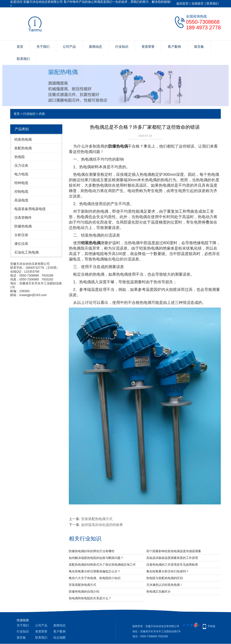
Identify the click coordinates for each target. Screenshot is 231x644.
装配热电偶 (23, 148)
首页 (20, 47)
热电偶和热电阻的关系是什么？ (90, 598)
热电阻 (20, 157)
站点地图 (59, 637)
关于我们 (43, 47)
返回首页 (182, 3)
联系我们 (213, 3)
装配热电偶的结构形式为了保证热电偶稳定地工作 (102, 565)
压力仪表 (21, 166)
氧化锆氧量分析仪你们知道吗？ (168, 571)
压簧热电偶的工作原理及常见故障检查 (172, 565)
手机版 (211, 626)
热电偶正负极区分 (158, 591)
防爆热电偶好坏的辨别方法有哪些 (92, 551)
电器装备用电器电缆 (30, 209)
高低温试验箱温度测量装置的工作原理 (172, 558)
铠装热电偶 (23, 139)
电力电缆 (21, 174)
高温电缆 (21, 200)
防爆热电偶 (23, 226)
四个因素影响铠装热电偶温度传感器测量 (174, 551)
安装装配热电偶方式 (97, 519)
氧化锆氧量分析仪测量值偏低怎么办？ (95, 571)
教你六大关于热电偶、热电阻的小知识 (95, 578)
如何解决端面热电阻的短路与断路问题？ (96, 558)
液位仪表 (21, 244)
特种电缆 (21, 183)
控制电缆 (21, 192)
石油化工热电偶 (26, 252)
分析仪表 (21, 235)
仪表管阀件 (23, 218)
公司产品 (69, 47)
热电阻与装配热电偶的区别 (165, 578)
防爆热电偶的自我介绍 (84, 591)
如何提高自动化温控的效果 (102, 525)
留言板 (199, 47)
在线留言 (198, 3)
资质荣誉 (148, 47)
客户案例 (174, 47)
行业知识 (122, 47)
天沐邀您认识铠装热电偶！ (165, 585)
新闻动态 (96, 47)
